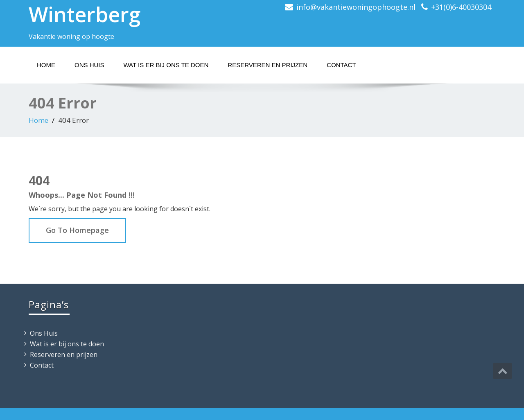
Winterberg (85, 14)
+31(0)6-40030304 (461, 7)
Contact (341, 65)
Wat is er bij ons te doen (166, 65)
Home (46, 65)
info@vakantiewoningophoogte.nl (356, 7)
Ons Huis (89, 65)
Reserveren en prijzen (268, 65)
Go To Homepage (77, 230)
